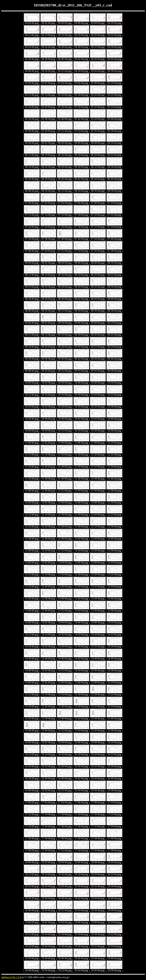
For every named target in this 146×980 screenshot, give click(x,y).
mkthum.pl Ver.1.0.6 (11, 977)
